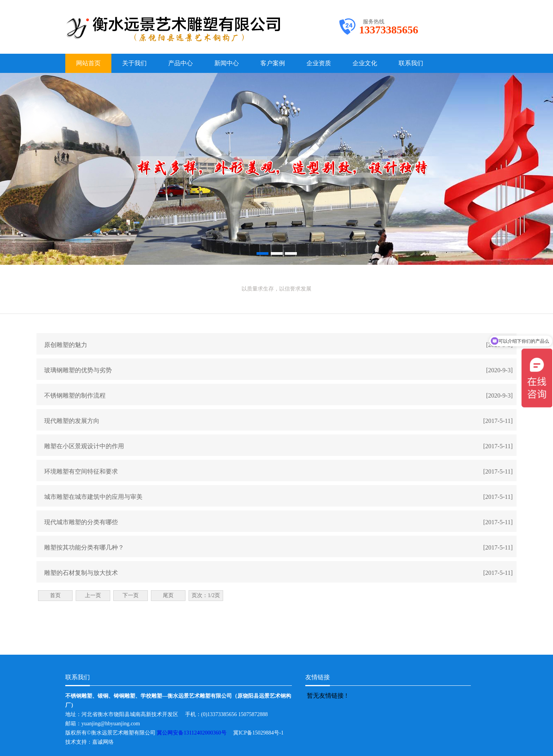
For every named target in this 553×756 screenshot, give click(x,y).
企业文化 (365, 63)
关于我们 (134, 63)
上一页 (93, 595)
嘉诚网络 (103, 742)
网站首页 (88, 63)
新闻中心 (227, 63)
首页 (55, 595)
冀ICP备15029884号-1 (261, 733)
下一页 (131, 595)
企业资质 (319, 63)
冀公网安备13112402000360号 (195, 733)
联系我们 (411, 63)
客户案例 (273, 63)
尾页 (168, 595)
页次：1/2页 (206, 595)
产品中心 (180, 63)
